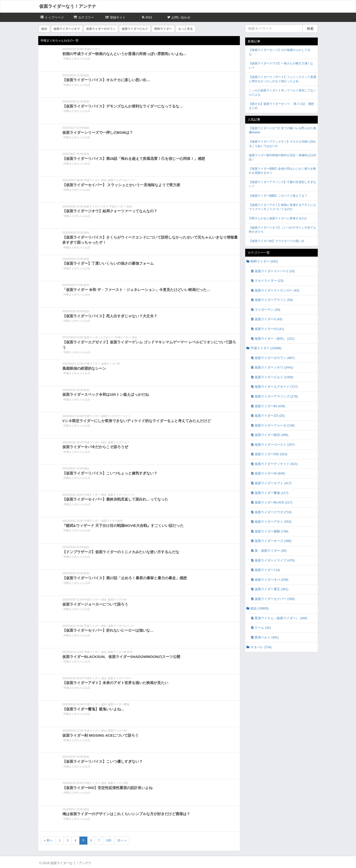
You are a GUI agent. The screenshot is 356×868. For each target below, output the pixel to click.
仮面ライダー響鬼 (119, 704)
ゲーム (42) (263, 628)
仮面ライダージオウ (67, 29)
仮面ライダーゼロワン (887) (275, 358)
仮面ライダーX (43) (268, 319)
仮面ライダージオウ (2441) (274, 367)
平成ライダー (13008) (266, 348)
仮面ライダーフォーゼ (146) (275, 425)
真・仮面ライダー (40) (271, 551)
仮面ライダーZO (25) (270, 416)
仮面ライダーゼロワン (101, 29)
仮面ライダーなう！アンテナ (68, 6)
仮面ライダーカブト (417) (273, 483)
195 (109, 840)
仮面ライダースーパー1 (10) (275, 271)
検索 (310, 29)
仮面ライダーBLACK (120, 652)
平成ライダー (92, 49)
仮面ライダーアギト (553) (273, 522)
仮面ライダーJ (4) (267, 570)
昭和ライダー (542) (264, 261)
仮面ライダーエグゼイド (99, 337)
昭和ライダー (163, 29)
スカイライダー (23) (269, 281)
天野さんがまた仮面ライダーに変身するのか (278, 218)
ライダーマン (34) (267, 310)
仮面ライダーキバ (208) (272, 580)
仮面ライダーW (111, 364)
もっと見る (186, 29)
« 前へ (48, 840)
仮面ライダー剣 (117, 731)
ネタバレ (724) (261, 647)
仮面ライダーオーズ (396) (273, 541)
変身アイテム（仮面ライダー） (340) (281, 618)
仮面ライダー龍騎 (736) (272, 531)
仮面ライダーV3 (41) (269, 329)
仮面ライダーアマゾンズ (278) (276, 396)
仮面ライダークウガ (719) (273, 512)
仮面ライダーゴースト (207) (275, 445)
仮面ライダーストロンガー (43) (277, 290)
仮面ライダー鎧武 (112, 521)
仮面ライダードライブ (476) (275, 560)
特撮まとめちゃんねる (77, 58)
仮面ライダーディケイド (116, 416)
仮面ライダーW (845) (270, 473)
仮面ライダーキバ (119, 442)
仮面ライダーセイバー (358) (275, 599)
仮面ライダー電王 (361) (272, 589)
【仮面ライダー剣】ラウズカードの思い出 (277, 241)
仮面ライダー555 (118, 783)
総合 (44, 29)
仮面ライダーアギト (120, 678)
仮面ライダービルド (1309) (274, 377)
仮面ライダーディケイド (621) (276, 464)
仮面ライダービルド (135, 29)
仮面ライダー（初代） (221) (275, 339)
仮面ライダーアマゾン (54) (274, 300)
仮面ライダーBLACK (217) (274, 502)
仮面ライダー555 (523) (271, 454)
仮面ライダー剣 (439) (270, 406)
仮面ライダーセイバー (121, 180)
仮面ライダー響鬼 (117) (272, 493)
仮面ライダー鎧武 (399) (272, 435)
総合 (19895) (260, 608)
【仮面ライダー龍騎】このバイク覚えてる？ (278, 196)
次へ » (122, 840)
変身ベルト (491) (267, 637)
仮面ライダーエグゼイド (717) (276, 387)
